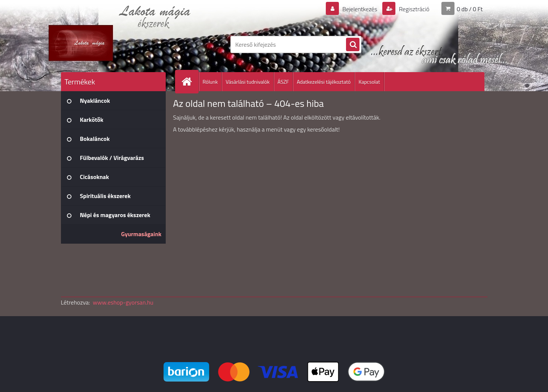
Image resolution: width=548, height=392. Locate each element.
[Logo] (112, 44)
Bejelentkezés (360, 9)
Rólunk (210, 82)
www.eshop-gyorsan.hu (123, 302)
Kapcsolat (369, 82)
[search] (353, 45)
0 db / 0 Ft (470, 9)
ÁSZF (283, 82)
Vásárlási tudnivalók (247, 82)
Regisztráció (414, 9)
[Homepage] (190, 82)
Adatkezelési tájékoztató (324, 82)
